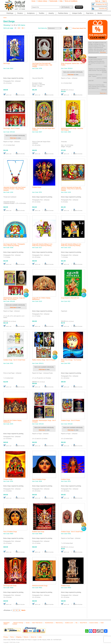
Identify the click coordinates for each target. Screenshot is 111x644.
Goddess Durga (37, 187)
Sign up (98, 1)
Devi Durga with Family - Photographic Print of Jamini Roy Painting (14, 245)
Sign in (105, 1)
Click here (71, 75)
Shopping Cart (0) (101, 4)
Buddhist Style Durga (38, 532)
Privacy (6, 637)
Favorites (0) (103, 8)
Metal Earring (59, 623)
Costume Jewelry (94, 623)
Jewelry (51, 13)
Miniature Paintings (18, 623)
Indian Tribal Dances (37, 623)
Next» (23, 610)
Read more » (103, 93)
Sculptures (31, 13)
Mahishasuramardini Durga (40, 586)
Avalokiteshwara (49, 623)
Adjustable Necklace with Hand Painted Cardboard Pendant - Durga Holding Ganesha (14, 189)
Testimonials (53, 1)
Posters (20, 13)
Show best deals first (79, 28)
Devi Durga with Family (10, 586)
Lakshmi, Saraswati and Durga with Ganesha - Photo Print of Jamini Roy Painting (71, 189)
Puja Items (90, 13)
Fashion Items (63, 13)
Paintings (10, 13)
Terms (12, 637)
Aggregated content (6, 623)
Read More (103, 52)
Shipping (19, 637)
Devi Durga (7, 64)
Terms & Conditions (71, 1)
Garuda (28, 623)
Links (40, 637)
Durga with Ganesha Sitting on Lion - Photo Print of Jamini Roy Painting (43, 245)
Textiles (42, 13)
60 (19, 28)
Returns (26, 637)
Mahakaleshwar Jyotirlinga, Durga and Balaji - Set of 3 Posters (14, 299)
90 (23, 28)
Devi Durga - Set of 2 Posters (12, 128)
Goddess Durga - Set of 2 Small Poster (14, 360)
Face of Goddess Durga (39, 479)
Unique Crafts (77, 13)
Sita (76, 623)
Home (34, 1)
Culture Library (42, 1)
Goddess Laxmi (69, 623)
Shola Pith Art (83, 623)
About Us (33, 637)
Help (61, 1)
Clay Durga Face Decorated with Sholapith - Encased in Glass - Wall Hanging (42, 65)
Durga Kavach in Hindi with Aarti (70, 298)
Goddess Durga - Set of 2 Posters (71, 420)
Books (100, 13)
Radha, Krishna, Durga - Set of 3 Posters (44, 360)
